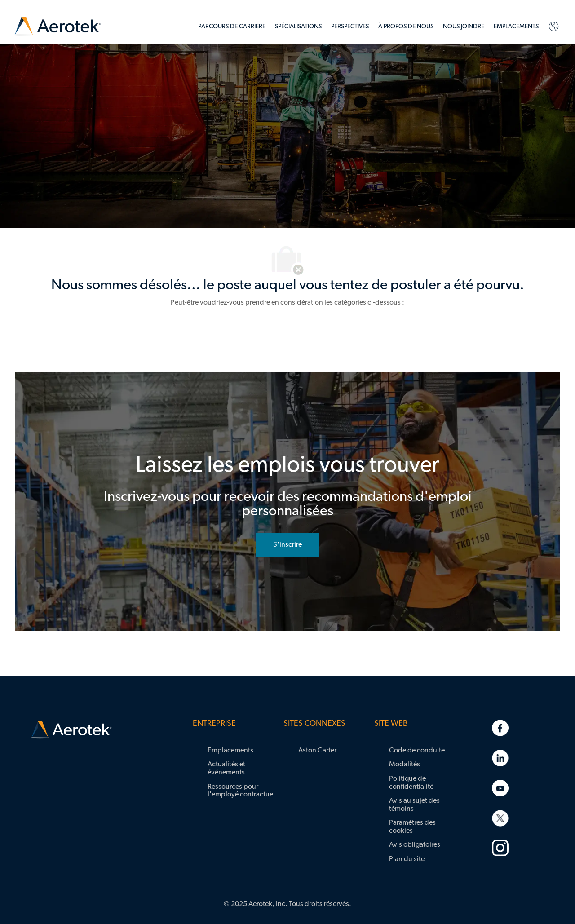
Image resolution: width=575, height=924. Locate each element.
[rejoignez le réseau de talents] (287, 545)
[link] (57, 27)
